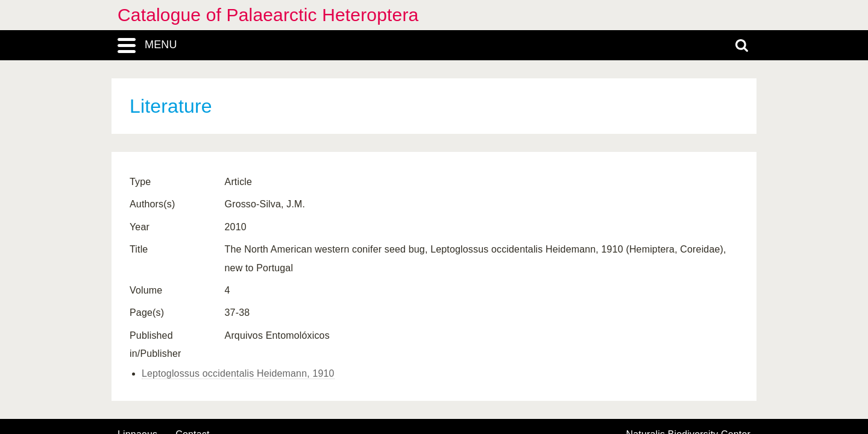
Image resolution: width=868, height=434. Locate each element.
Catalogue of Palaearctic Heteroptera (268, 15)
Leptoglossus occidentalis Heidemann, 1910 (238, 373)
